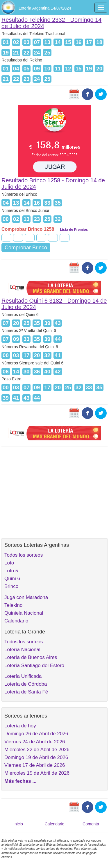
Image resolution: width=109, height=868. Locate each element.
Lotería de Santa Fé (26, 692)
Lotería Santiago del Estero (34, 665)
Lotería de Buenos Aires (31, 657)
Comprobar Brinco (26, 248)
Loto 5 (11, 571)
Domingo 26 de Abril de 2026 (36, 734)
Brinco (11, 586)
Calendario (16, 621)
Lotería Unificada (23, 676)
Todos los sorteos (24, 555)
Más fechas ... (20, 781)
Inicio (18, 824)
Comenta (91, 824)
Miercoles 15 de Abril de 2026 (37, 773)
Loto (9, 563)
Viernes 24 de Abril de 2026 (35, 742)
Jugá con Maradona (26, 597)
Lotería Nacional (22, 650)
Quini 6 (12, 579)
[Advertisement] (54, 489)
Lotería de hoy (20, 726)
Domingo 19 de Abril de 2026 (36, 757)
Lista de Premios (74, 230)
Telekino (13, 605)
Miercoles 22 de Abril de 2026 (37, 750)
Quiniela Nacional (24, 613)
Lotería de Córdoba (26, 684)
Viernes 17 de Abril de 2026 (35, 765)
